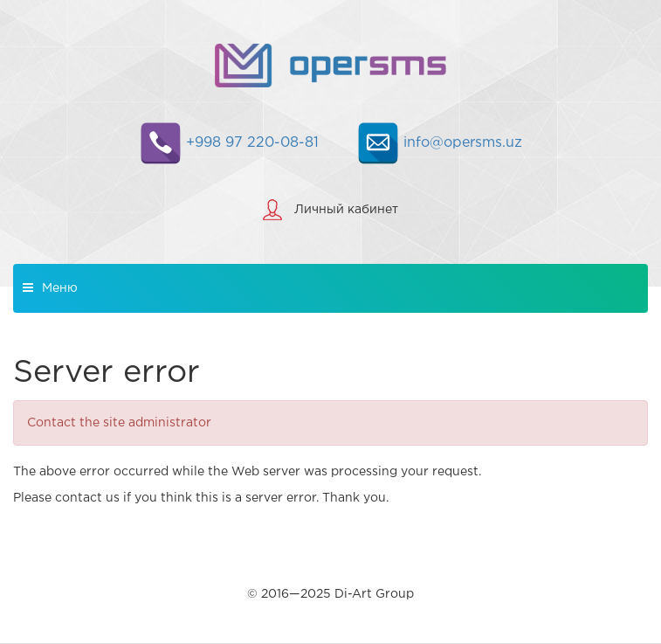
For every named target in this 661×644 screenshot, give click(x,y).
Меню (50, 287)
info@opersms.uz (440, 143)
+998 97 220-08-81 (229, 143)
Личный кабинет (346, 210)
